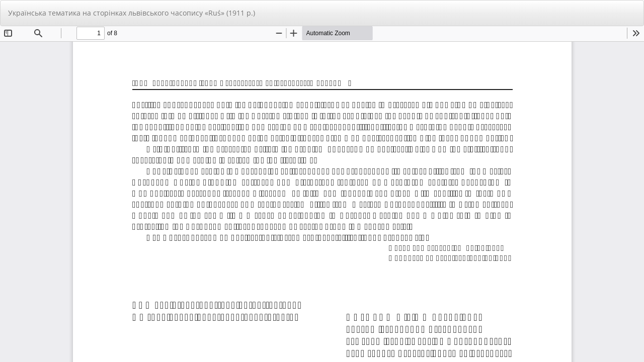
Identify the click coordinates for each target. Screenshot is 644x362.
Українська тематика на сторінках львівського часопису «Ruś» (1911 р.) (132, 13)
